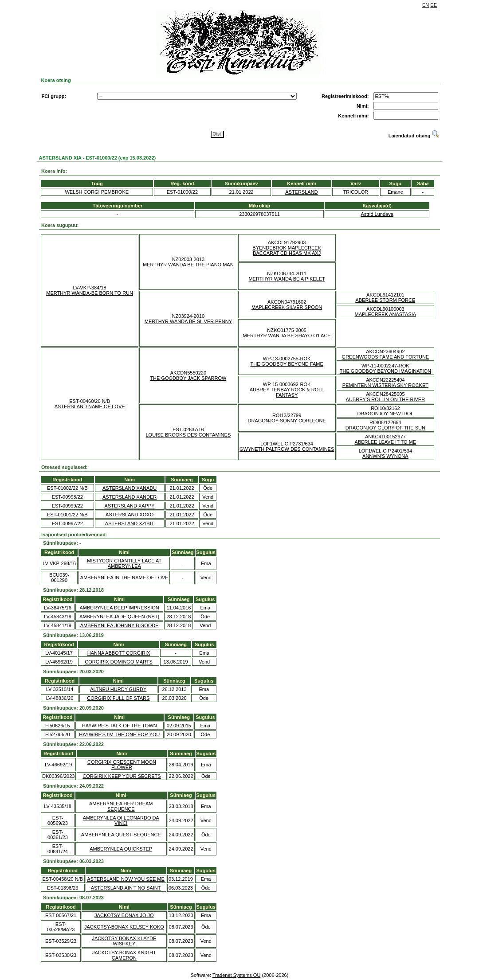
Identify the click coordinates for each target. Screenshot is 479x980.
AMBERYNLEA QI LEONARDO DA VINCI (121, 820)
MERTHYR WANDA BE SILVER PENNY (188, 321)
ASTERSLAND (301, 192)
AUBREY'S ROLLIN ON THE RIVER (386, 399)
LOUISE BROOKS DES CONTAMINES (188, 435)
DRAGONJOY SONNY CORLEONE (287, 421)
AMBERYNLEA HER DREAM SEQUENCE (121, 806)
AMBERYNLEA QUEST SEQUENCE (121, 835)
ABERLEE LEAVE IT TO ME (386, 442)
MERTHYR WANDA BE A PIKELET (287, 279)
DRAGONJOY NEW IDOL (385, 414)
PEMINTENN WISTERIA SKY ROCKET (385, 385)
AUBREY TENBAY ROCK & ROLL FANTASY (287, 392)
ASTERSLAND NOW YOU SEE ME (126, 879)
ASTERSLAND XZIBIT (130, 523)
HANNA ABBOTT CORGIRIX (119, 653)
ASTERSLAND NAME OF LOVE (90, 406)
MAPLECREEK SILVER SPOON (287, 307)
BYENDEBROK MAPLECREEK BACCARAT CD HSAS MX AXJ (287, 250)
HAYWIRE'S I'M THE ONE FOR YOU (119, 734)
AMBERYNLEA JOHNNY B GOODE (120, 625)
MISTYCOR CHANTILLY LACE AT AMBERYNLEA (124, 563)
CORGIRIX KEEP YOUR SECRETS (122, 776)
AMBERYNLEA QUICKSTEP (121, 849)
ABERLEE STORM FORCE (385, 300)
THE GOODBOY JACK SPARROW (188, 378)
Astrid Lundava (377, 214)
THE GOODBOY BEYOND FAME (287, 364)
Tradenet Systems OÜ (236, 975)
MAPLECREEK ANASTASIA (386, 314)
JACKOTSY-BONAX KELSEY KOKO (124, 927)
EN (426, 5)
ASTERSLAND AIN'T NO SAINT (126, 888)
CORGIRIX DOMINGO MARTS (119, 662)
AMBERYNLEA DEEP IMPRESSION (119, 608)
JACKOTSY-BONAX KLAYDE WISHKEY (124, 941)
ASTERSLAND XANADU (130, 488)
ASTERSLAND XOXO (130, 515)
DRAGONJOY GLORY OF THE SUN (385, 428)
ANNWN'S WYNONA (385, 456)
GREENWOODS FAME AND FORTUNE (386, 357)
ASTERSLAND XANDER (130, 497)
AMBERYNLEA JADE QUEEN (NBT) (119, 617)
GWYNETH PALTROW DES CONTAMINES (287, 449)
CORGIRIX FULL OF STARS (118, 698)
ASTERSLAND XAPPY (130, 506)
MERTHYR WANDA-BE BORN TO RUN (90, 293)
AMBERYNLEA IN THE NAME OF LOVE (124, 578)
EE (434, 5)
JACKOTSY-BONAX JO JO (124, 915)
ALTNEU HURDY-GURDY (118, 689)
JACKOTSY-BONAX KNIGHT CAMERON (124, 955)
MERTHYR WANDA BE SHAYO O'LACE (287, 336)
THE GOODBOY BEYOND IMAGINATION (385, 371)
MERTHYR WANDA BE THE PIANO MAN (188, 265)
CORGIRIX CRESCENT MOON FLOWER (122, 765)
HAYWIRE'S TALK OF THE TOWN (120, 726)
